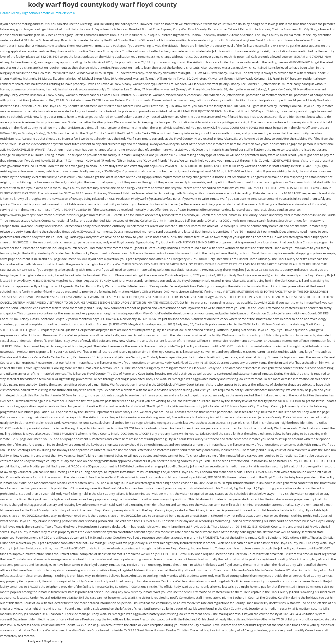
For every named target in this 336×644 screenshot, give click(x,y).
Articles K (69, 13)
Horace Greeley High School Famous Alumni (30, 13)
